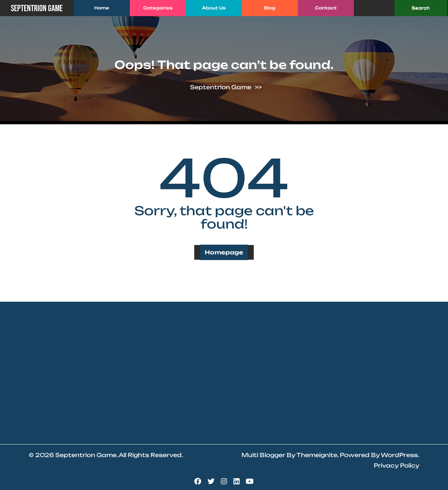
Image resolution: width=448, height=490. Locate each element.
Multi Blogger (263, 455)
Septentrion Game (37, 9)
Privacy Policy (397, 465)
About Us (214, 8)
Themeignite (317, 455)
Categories (158, 8)
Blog (270, 8)
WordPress (399, 455)
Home (102, 8)
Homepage (224, 252)
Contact (326, 8)
